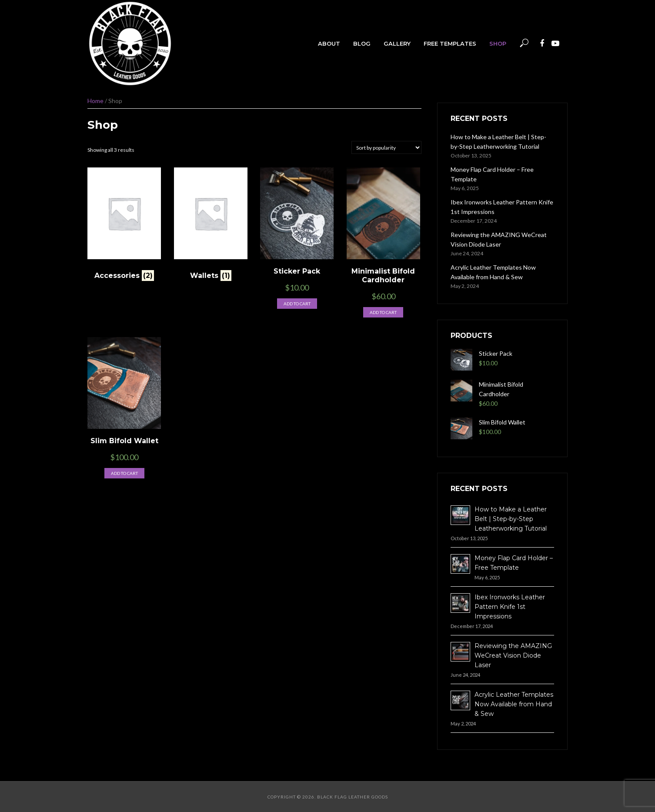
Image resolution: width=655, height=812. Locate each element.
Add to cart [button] (297, 304)
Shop (498, 43)
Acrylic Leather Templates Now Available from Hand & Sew (493, 272)
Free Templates (450, 43)
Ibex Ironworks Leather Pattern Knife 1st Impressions (502, 207)
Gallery (397, 43)
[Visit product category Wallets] (211, 225)
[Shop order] (386, 147)
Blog (362, 43)
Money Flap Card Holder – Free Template (492, 174)
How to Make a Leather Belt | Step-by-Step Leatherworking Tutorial (498, 142)
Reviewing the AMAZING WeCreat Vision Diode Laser (499, 239)
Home (95, 101)
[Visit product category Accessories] (124, 225)
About (329, 43)
